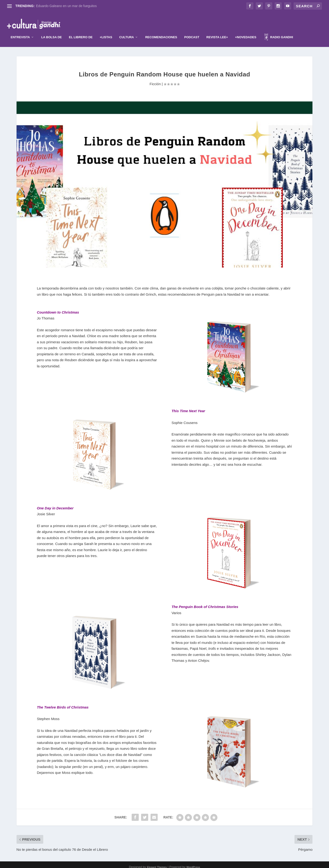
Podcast (192, 33)
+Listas (106, 33)
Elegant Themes (157, 863)
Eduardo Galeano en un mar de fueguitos (66, 6)
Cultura (127, 33)
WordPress (193, 863)
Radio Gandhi (279, 33)
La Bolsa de (51, 33)
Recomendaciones (161, 33)
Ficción (155, 79)
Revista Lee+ (217, 33)
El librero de (81, 33)
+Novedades (246, 33)
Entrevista (20, 33)
